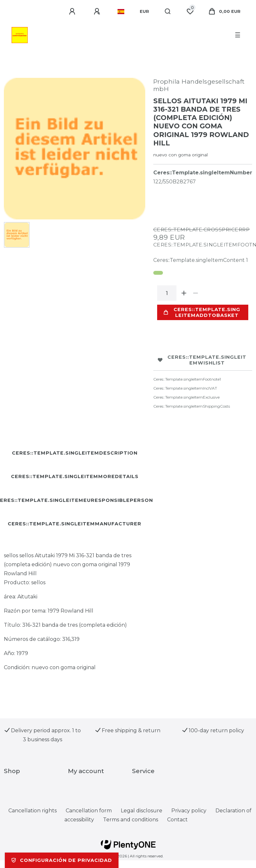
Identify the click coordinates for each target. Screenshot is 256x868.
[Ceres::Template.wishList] (190, 12)
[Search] (168, 12)
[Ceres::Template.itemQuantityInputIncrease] (184, 293)
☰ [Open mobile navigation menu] (238, 35)
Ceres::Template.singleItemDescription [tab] (75, 453)
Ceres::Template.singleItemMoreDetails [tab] (75, 476)
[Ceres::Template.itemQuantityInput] (167, 293)
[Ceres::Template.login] (73, 12)
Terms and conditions (131, 820)
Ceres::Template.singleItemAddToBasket (202, 312)
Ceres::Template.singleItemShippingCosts (192, 406)
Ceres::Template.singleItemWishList (202, 360)
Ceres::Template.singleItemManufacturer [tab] (75, 524)
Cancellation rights (33, 811)
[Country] (121, 12)
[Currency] (144, 12)
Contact (177, 820)
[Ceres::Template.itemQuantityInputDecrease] (196, 293)
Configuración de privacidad (62, 860)
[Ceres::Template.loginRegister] (98, 12)
